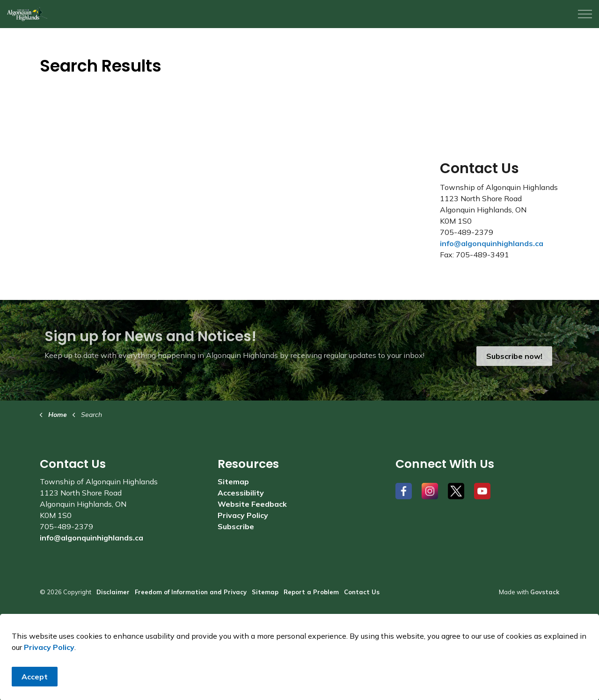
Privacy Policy (49, 686)
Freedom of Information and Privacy (191, 592)
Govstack (545, 592)
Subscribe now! (514, 356)
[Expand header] (585, 14)
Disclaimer (113, 592)
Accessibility (241, 493)
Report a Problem (311, 592)
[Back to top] (299, 631)
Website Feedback (252, 504)
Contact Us (362, 592)
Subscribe (236, 526)
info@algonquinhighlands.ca (492, 243)
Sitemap (233, 481)
